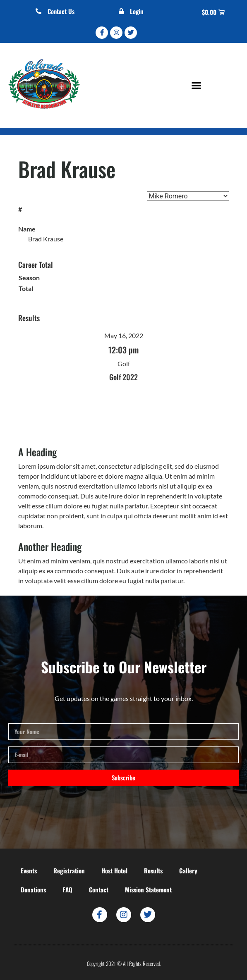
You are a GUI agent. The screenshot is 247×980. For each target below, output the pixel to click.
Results (153, 870)
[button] (197, 85)
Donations (33, 889)
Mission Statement (148, 889)
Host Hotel (114, 870)
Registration (69, 870)
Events (29, 870)
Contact (99, 889)
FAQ (67, 889)
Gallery (188, 870)
